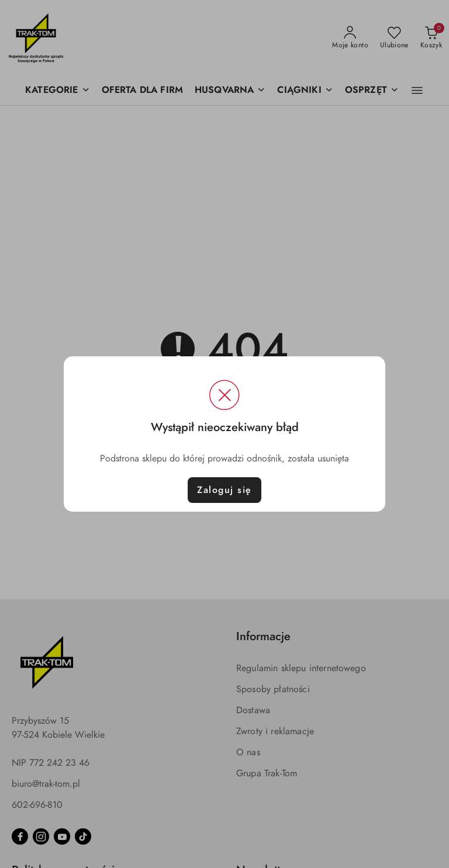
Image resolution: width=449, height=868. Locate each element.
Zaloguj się (224, 490)
